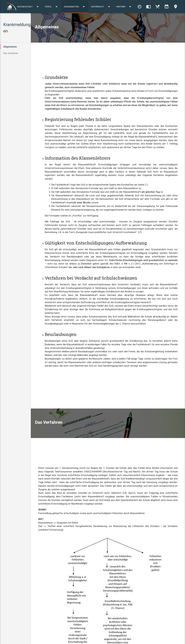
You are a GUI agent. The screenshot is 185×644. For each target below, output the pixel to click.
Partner (170, 20)
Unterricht (146, 20)
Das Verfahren (11, 53)
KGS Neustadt (74, 20)
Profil (97, 20)
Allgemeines (10, 47)
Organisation (120, 20)
